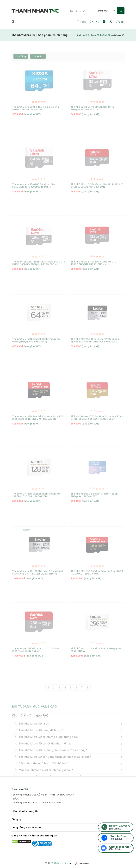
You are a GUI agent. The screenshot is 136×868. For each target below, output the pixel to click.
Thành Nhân (61, 863)
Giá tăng (21, 63)
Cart (120, 22)
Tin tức (82, 22)
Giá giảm (38, 63)
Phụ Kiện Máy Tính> (92, 35)
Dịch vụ (94, 22)
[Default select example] (107, 11)
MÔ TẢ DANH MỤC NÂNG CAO (34, 713)
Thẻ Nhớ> (109, 35)
